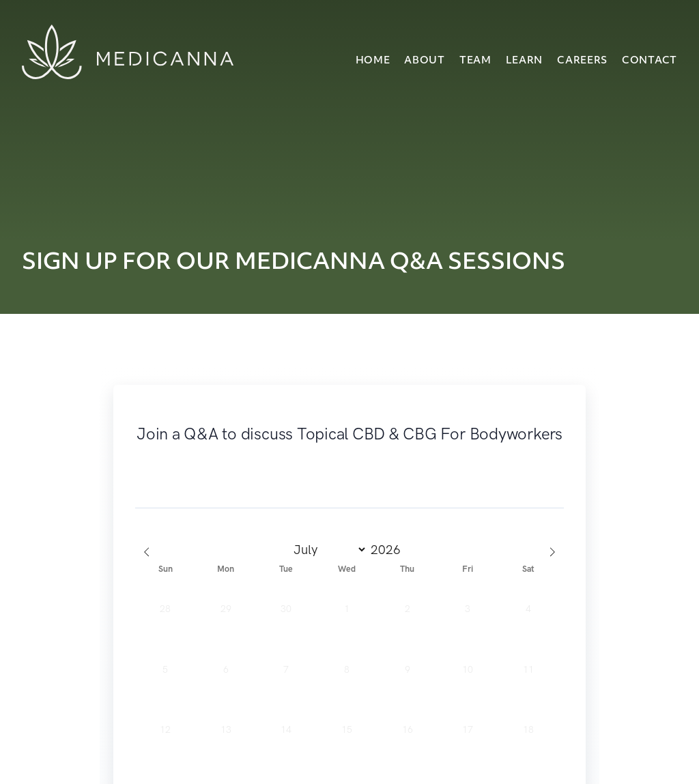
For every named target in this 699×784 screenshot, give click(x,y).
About (425, 61)
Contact (650, 61)
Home (373, 61)
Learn (525, 61)
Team (475, 61)
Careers (582, 61)
